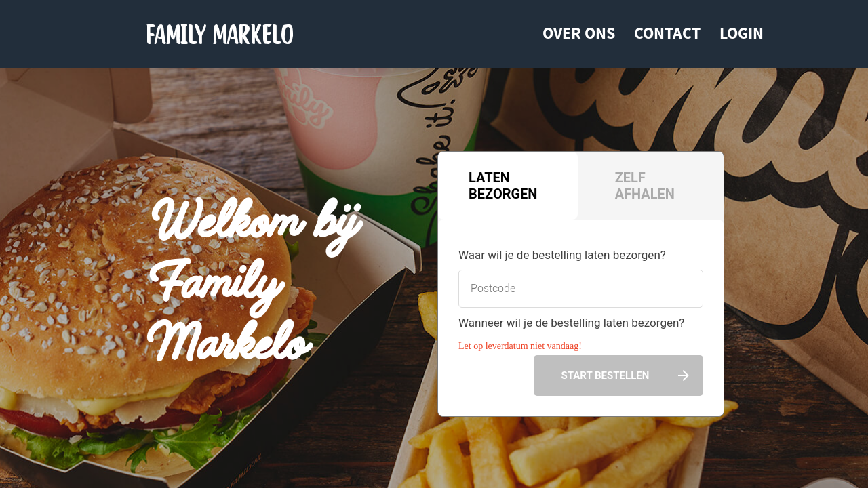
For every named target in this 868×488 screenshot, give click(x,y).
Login (742, 33)
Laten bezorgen (503, 186)
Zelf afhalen (645, 186)
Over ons (579, 33)
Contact (667, 33)
